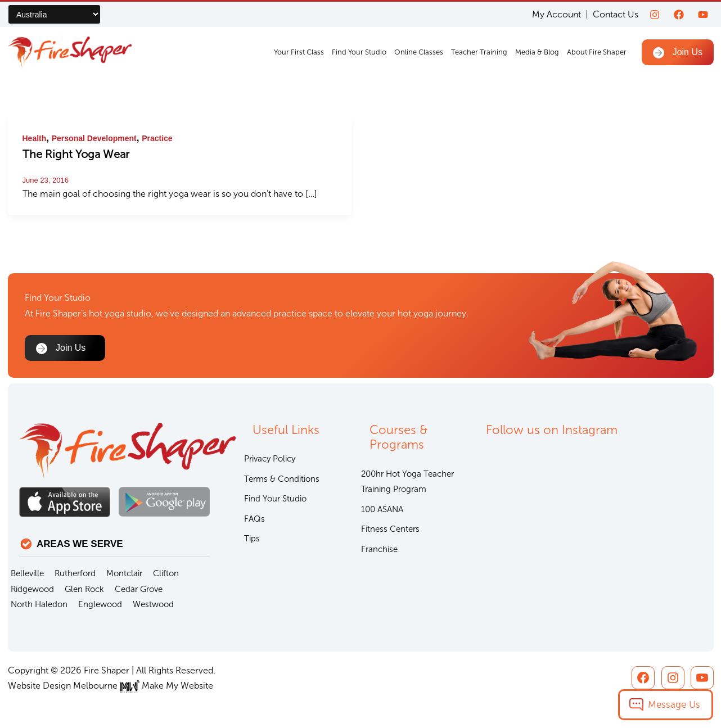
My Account (556, 14)
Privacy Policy (270, 459)
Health (35, 138)
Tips (252, 539)
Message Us (674, 704)
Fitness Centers (390, 529)
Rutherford (75, 573)
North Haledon (39, 604)
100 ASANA (382, 509)
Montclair (124, 573)
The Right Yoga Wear (76, 154)
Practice (157, 138)
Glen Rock (84, 589)
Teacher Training (479, 52)
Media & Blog (537, 52)
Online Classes (419, 52)
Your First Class (299, 52)
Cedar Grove (139, 589)
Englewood (100, 604)
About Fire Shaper (597, 52)
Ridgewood (32, 589)
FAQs (254, 519)
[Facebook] (679, 15)
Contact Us (616, 14)
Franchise (379, 549)
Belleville (27, 573)
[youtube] (703, 15)
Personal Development (94, 138)
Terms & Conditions (282, 479)
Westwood (153, 604)
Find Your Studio (359, 52)
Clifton (166, 573)
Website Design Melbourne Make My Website (111, 686)
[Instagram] (655, 15)
